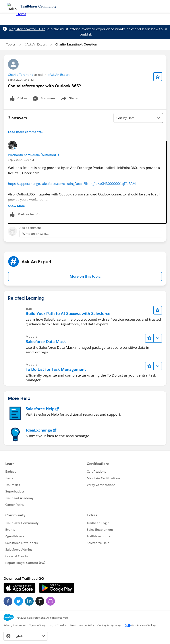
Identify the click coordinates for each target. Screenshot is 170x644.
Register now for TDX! (27, 29)
